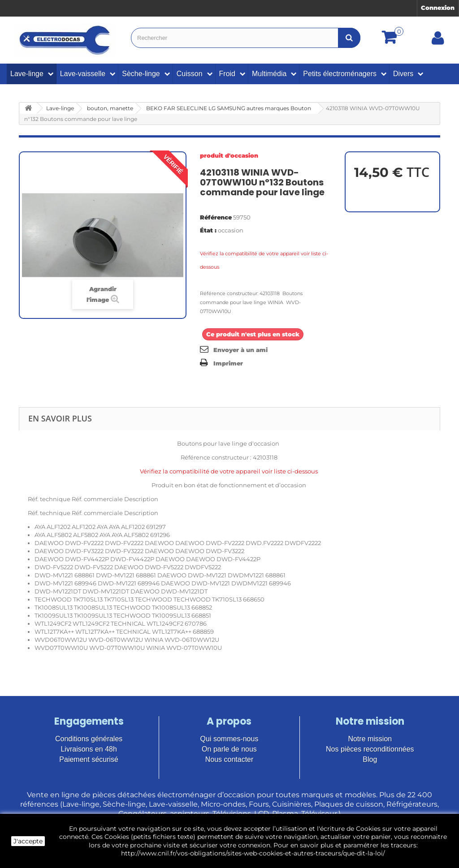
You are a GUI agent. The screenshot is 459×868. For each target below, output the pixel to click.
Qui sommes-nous (229, 739)
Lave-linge (27, 74)
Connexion (438, 8)
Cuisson (190, 74)
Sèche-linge (141, 74)
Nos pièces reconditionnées (370, 749)
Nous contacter (229, 759)
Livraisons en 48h (89, 749)
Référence (216, 217)
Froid (227, 74)
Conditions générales (89, 739)
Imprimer (228, 363)
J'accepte (28, 841)
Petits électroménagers (340, 74)
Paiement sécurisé (89, 759)
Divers (403, 74)
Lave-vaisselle (83, 74)
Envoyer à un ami (240, 350)
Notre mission (370, 739)
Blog (370, 759)
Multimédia (269, 74)
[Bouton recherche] (349, 38)
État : (208, 230)
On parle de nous (229, 749)
